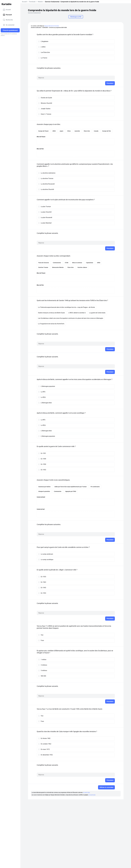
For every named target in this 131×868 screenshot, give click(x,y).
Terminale (32, 2)
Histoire (40, 2)
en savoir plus (86, 793)
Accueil (7, 10)
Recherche (8, 20)
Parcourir (7, 15)
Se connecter (9, 25)
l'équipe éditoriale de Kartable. (52, 26)
